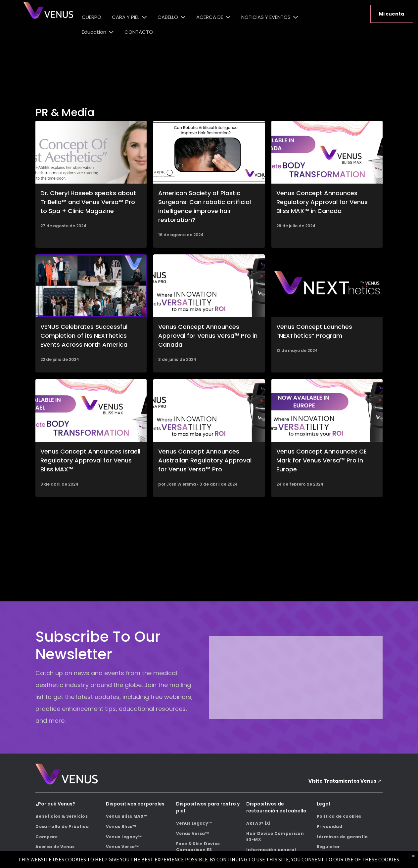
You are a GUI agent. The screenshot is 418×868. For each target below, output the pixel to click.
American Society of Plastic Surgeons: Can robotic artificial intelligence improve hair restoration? (205, 206)
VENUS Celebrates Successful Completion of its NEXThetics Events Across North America (84, 336)
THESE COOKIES (380, 859)
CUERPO (92, 17)
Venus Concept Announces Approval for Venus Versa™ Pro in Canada (208, 336)
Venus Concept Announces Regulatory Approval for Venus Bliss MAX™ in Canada (322, 202)
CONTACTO (139, 32)
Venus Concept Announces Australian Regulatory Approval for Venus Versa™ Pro (205, 460)
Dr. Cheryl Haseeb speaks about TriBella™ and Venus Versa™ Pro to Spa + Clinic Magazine (88, 202)
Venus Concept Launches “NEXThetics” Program (314, 331)
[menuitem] (68, 817)
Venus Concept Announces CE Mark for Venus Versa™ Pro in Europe (322, 460)
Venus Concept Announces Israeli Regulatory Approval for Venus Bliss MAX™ (90, 460)
